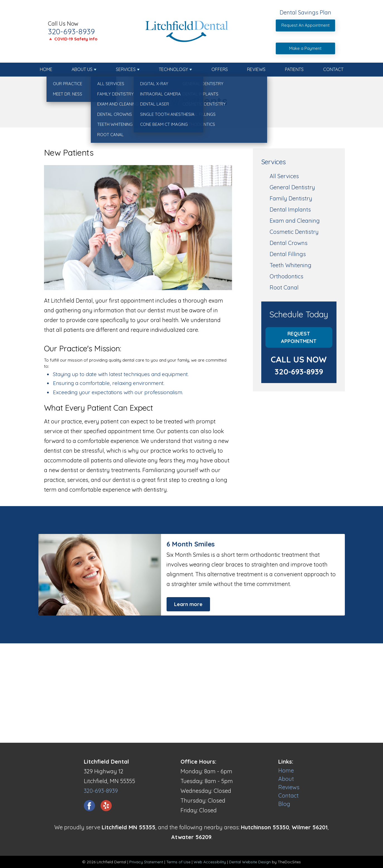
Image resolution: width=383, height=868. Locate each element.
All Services (284, 176)
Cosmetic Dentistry (294, 232)
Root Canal (284, 287)
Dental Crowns (289, 243)
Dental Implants (290, 209)
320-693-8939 (71, 31)
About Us (82, 69)
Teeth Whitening (291, 265)
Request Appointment (299, 337)
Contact (333, 69)
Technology (173, 69)
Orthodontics (286, 276)
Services (126, 69)
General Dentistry (292, 187)
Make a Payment (305, 48)
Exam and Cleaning (295, 221)
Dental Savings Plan (305, 12)
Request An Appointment (305, 25)
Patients (294, 69)
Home (46, 69)
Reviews (256, 69)
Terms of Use (178, 862)
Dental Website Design (250, 862)
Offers (220, 69)
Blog (284, 804)
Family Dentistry (291, 198)
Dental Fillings (288, 254)
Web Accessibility (210, 862)
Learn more (188, 604)
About (286, 779)
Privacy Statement (146, 862)
